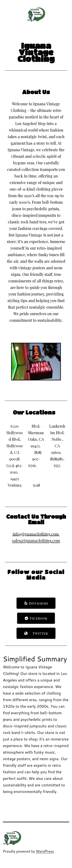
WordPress (45, 851)
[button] (36, 603)
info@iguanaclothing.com (36, 534)
